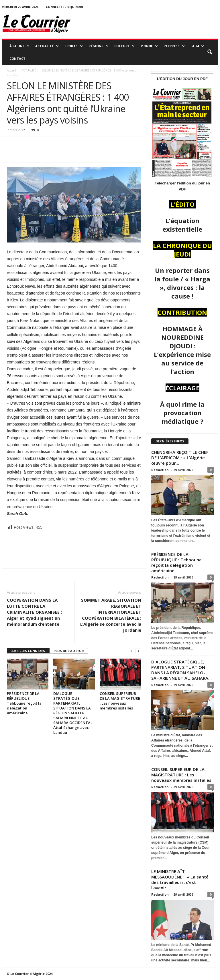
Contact (17, 58)
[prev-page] (131, 651)
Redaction (160, 470)
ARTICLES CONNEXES (28, 651)
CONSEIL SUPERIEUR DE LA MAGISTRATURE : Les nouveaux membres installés (120, 701)
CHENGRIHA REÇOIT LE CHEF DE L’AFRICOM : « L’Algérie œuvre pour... (180, 458)
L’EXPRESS (174, 46)
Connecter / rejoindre (65, 7)
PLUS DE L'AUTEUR (69, 651)
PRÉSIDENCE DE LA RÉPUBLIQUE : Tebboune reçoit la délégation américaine (24, 703)
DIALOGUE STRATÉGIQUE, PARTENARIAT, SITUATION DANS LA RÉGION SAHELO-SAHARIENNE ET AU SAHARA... (181, 670)
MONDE (149, 46)
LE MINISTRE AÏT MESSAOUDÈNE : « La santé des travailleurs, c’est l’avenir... (180, 879)
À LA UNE (19, 46)
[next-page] (138, 651)
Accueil (11, 70)
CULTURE (124, 46)
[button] (210, 52)
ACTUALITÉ (47, 46)
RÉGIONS (99, 46)
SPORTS (74, 46)
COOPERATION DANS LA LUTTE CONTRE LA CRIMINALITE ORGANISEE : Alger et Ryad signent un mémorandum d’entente (34, 612)
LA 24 (197, 46)
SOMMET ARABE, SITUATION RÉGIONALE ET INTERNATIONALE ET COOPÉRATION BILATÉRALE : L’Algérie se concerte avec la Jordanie (111, 615)
